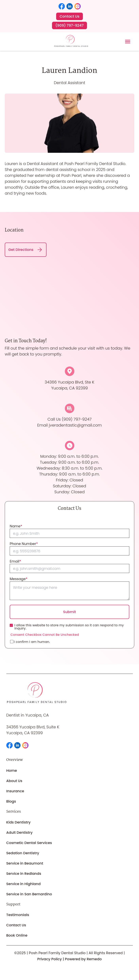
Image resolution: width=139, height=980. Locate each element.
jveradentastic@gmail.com (75, 425)
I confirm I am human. (30, 642)
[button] (62, 6)
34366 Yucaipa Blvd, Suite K (33, 727)
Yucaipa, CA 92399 (25, 733)
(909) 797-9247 (77, 419)
